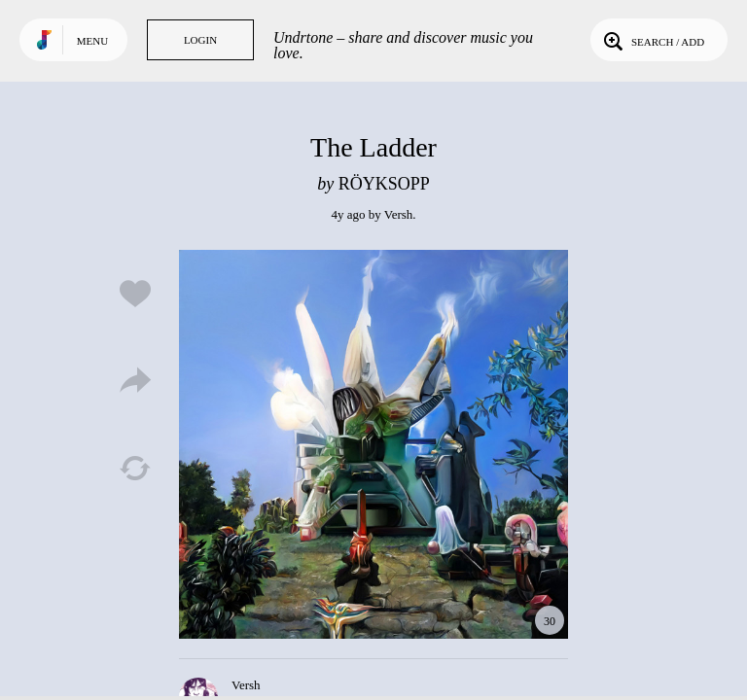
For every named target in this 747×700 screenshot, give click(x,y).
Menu (92, 41)
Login (200, 40)
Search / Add (652, 40)
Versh (399, 214)
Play (373, 444)
